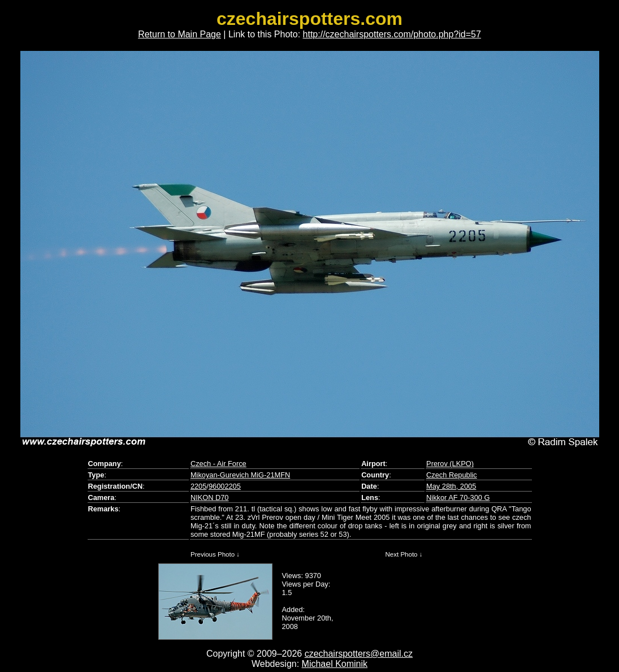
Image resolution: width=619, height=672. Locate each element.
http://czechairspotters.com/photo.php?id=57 (392, 34)
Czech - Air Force (218, 464)
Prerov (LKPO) (450, 464)
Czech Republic (452, 475)
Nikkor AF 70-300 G (458, 497)
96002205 (225, 486)
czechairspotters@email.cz (359, 654)
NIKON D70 (210, 497)
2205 (198, 486)
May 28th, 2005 (451, 486)
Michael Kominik (335, 664)
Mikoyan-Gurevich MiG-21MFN (240, 475)
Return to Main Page (179, 34)
